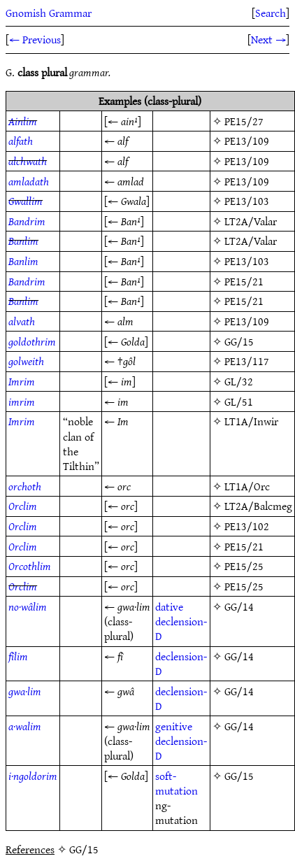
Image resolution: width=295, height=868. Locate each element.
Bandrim (27, 221)
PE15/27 (244, 121)
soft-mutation (177, 783)
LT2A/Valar (251, 221)
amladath (29, 181)
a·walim (25, 726)
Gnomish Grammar (49, 13)
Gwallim (26, 201)
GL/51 (239, 401)
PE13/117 (247, 361)
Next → (268, 39)
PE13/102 (247, 526)
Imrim (22, 381)
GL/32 (239, 381)
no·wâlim (28, 606)
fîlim (18, 656)
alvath (22, 321)
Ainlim (23, 121)
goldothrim (32, 341)
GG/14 (239, 606)
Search (271, 13)
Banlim (23, 241)
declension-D (181, 628)
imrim (22, 401)
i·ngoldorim (33, 776)
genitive (174, 726)
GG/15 (239, 341)
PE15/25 (244, 566)
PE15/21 (244, 281)
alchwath (28, 161)
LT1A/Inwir (251, 421)
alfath (21, 141)
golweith (26, 361)
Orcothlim (30, 566)
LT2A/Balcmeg (258, 506)
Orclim (23, 506)
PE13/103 (247, 201)
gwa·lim (25, 691)
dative (169, 606)
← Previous (35, 39)
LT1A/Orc (247, 486)
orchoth (25, 486)
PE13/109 (247, 141)
